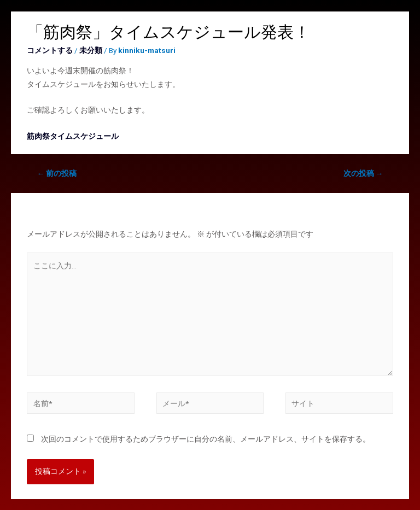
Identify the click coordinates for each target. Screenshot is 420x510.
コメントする (50, 50)
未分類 (91, 50)
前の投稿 (57, 173)
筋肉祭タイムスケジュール (73, 136)
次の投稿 (363, 173)
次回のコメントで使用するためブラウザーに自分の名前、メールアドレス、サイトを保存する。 (206, 439)
